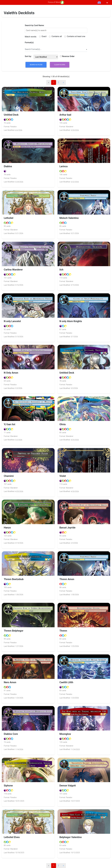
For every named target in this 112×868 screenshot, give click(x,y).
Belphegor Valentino (71, 837)
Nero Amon (10, 682)
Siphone (8, 786)
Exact (43, 36)
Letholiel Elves (12, 837)
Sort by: (28, 56)
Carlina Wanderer (13, 270)
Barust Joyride (67, 528)
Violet (63, 476)
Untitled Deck (11, 115)
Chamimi (9, 476)
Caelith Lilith (66, 682)
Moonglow (65, 734)
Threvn (63, 631)
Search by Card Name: (35, 25)
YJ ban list (10, 424)
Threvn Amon (67, 579)
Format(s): (29, 43)
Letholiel (9, 218)
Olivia (63, 424)
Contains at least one (75, 36)
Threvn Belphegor (14, 631)
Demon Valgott (68, 786)
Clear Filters (60, 65)
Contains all (55, 36)
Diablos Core (11, 734)
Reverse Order (67, 56)
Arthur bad (65, 115)
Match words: (31, 37)
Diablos (8, 166)
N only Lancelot (12, 321)
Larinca (64, 166)
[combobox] (56, 49)
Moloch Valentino (69, 218)
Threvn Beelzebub (14, 579)
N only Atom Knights (71, 321)
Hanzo (7, 528)
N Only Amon (11, 373)
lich (61, 270)
